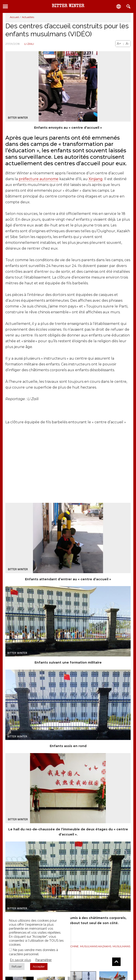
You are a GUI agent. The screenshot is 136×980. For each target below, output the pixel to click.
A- (127, 44)
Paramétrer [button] (44, 960)
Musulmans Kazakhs (96, 946)
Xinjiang (96, 179)
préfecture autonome (39, 179)
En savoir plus (21, 960)
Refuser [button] (17, 967)
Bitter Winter (68, 6)
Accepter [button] (39, 967)
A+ (119, 44)
